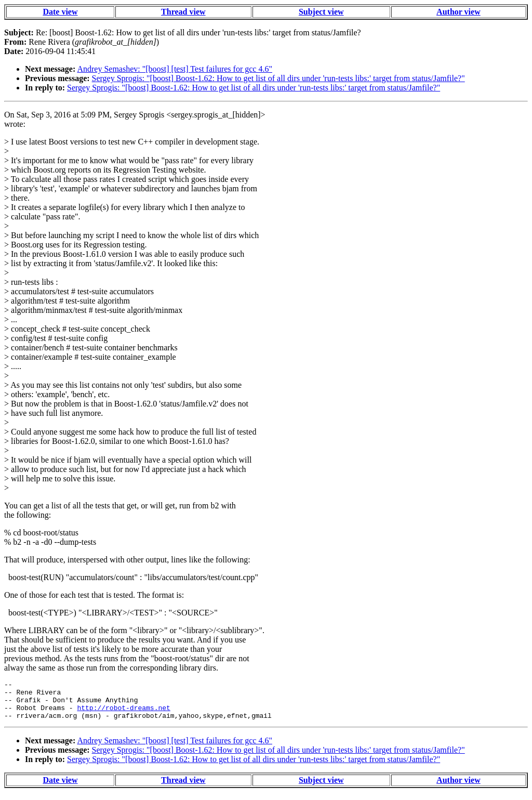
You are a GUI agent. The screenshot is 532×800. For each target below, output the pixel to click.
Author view (458, 12)
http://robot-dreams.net (123, 714)
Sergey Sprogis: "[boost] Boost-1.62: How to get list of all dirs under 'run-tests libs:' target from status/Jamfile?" (278, 78)
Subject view (321, 12)
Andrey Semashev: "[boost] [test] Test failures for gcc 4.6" (175, 69)
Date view (60, 12)
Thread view (183, 12)
